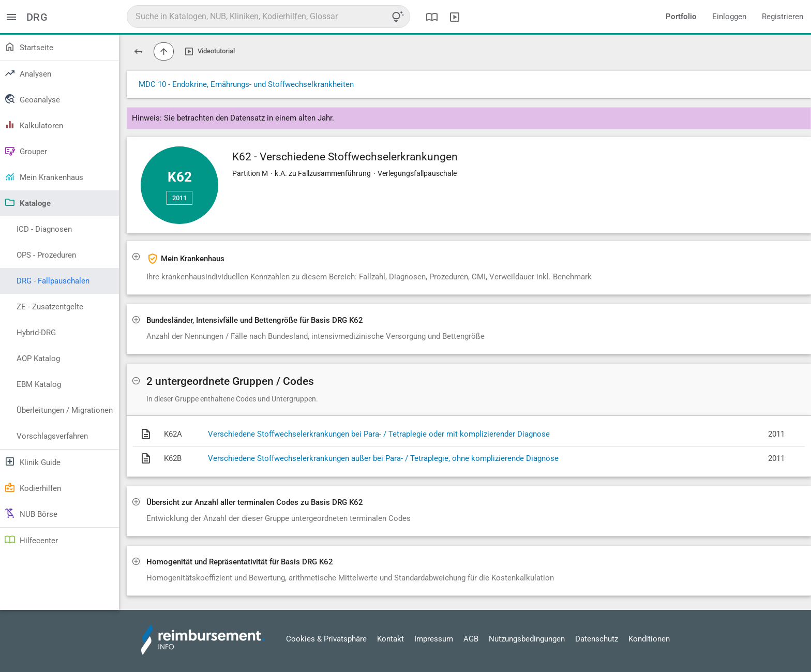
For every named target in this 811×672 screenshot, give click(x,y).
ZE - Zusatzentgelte (50, 307)
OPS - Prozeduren (46, 255)
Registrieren (783, 17)
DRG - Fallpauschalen (53, 281)
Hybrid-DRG (36, 333)
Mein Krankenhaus (44, 176)
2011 (179, 198)
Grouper (26, 151)
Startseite (29, 47)
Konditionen (649, 639)
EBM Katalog (39, 384)
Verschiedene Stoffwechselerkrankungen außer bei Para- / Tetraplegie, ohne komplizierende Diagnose (383, 458)
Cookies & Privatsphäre (326, 639)
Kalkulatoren (34, 125)
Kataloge (27, 202)
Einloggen (729, 17)
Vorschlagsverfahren (52, 436)
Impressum (434, 639)
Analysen (28, 73)
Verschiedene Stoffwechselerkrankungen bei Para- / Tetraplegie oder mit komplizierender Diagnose (379, 434)
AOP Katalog (38, 359)
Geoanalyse (32, 99)
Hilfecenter (31, 540)
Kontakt (391, 639)
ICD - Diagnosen (44, 229)
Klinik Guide (32, 461)
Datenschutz (597, 639)
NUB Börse (31, 513)
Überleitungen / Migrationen (65, 410)
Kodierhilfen (33, 487)
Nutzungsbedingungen (527, 639)
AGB (471, 639)
